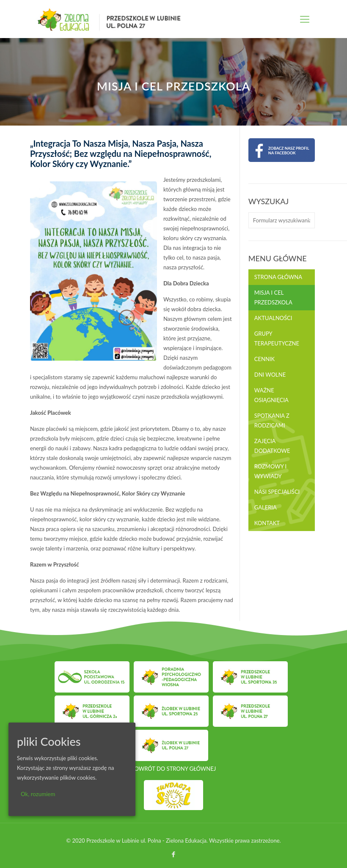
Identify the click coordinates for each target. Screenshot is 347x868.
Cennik (264, 359)
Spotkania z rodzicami (272, 420)
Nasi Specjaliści (277, 492)
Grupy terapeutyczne (277, 338)
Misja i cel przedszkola (273, 297)
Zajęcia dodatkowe (272, 446)
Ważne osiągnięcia (271, 395)
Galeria (266, 507)
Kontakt (267, 523)
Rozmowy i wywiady (270, 471)
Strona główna (278, 277)
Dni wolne (270, 375)
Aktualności (273, 318)
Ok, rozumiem (38, 794)
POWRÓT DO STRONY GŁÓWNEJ (173, 769)
